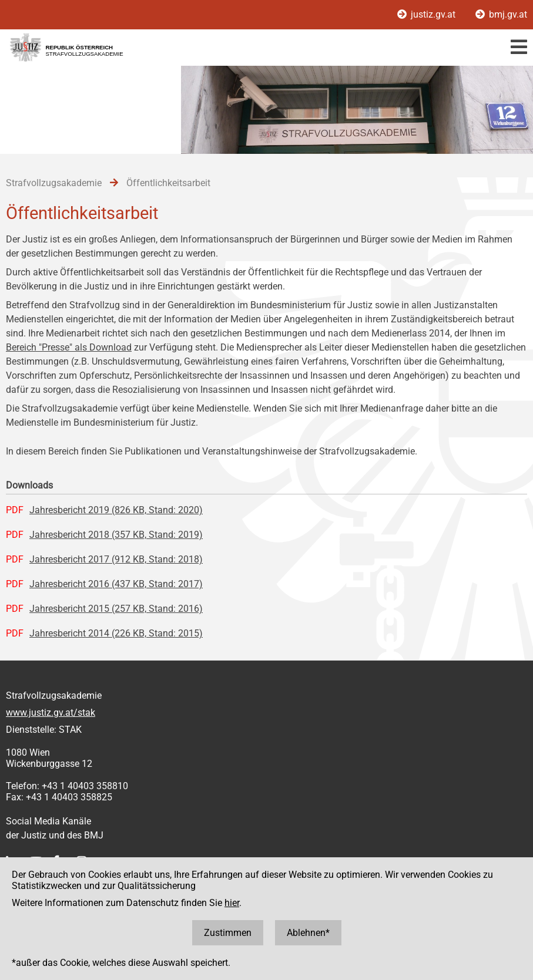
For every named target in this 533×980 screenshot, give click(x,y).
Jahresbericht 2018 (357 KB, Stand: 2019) (116, 535)
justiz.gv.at (428, 14)
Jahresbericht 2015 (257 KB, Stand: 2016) (116, 609)
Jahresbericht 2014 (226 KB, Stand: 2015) (116, 633)
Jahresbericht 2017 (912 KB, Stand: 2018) (116, 559)
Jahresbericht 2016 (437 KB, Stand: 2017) (116, 584)
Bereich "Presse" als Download (69, 347)
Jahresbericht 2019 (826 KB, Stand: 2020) (116, 510)
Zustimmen (228, 933)
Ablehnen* (308, 933)
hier (232, 903)
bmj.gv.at (501, 14)
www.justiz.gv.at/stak (51, 713)
